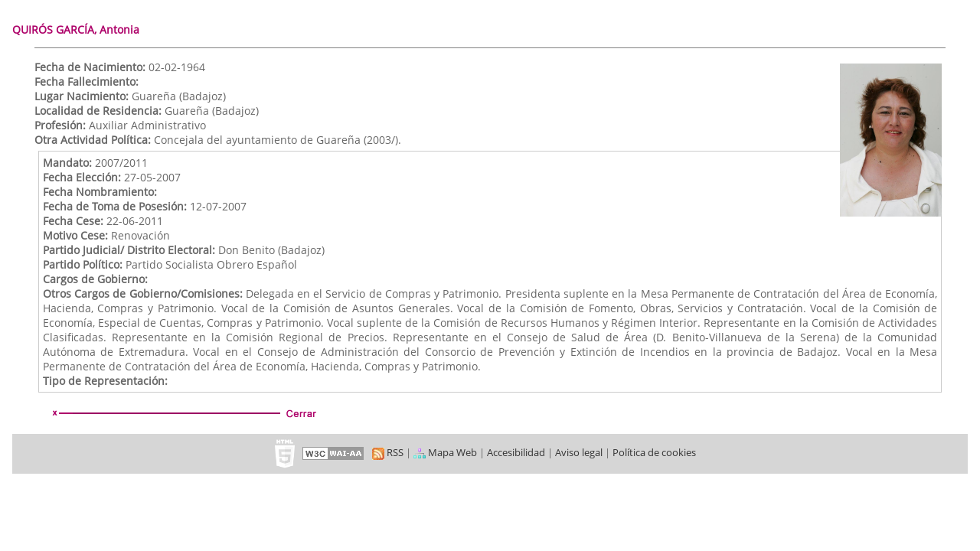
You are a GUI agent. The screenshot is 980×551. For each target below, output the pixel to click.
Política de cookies (654, 452)
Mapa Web (445, 452)
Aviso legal (579, 452)
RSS (388, 452)
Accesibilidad (516, 452)
